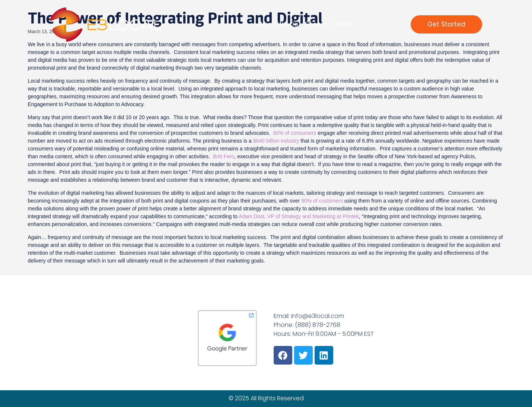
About (343, 24)
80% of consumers (295, 133)
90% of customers (322, 201)
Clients (316, 24)
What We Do (278, 24)
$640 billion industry (276, 141)
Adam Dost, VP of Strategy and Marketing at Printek (299, 216)
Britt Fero (224, 156)
